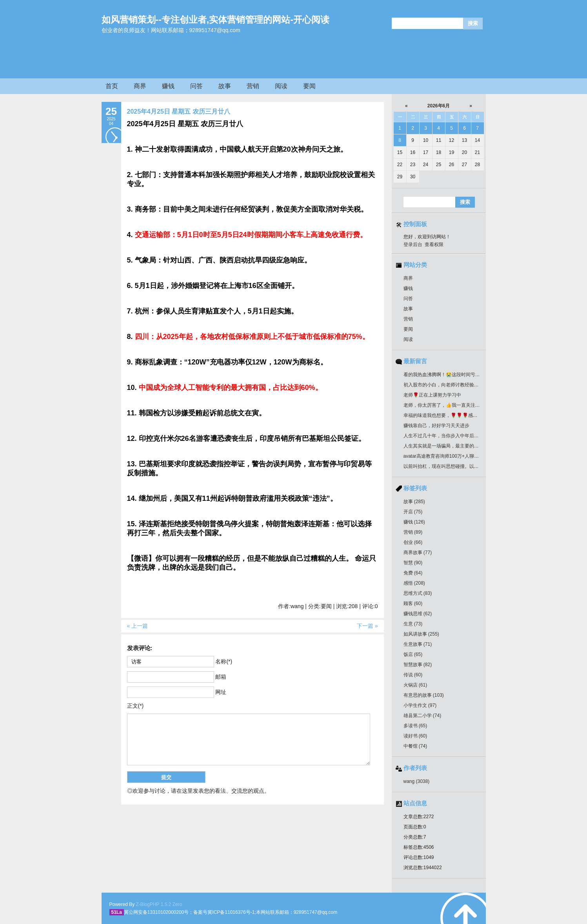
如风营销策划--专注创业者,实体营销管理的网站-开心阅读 (215, 20)
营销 (253, 86)
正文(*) (135, 706)
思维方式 (418, 593)
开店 (413, 512)
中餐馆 (415, 746)
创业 (413, 542)
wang (417, 781)
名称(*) (224, 661)
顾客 (413, 603)
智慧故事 (418, 665)
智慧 (413, 563)
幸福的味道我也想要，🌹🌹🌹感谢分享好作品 (452, 415)
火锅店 (415, 685)
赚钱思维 (418, 614)
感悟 (414, 583)
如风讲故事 (421, 634)
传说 (413, 675)
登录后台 (413, 245)
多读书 (415, 726)
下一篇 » (367, 626)
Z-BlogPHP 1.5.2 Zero (159, 904)
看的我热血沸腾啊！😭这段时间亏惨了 (444, 375)
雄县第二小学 (423, 716)
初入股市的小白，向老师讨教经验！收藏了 (448, 385)
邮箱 (221, 677)
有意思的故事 (424, 695)
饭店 (413, 654)
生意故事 (418, 644)
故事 (225, 86)
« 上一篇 (138, 626)
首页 (112, 86)
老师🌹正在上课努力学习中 (432, 395)
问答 (196, 86)
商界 (140, 86)
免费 (413, 573)
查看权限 (434, 245)
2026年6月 (439, 106)
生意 (413, 624)
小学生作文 (420, 705)
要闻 (309, 86)
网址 (221, 692)
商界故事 (418, 553)
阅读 (281, 86)
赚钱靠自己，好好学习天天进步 (436, 426)
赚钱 (168, 86)
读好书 (415, 736)
